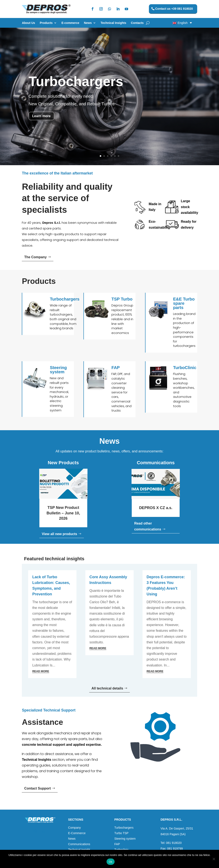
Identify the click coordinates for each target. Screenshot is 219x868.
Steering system (125, 839)
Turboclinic (121, 850)
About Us (28, 23)
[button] (174, 23)
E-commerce (70, 23)
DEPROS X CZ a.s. (156, 508)
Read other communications (148, 526)
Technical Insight (79, 850)
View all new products (59, 534)
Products (46, 23)
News (88, 23)
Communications (79, 844)
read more (41, 671)
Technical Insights (113, 23)
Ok (110, 862)
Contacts (137, 23)
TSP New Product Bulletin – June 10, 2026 (63, 513)
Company (75, 828)
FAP (117, 844)
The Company (36, 257)
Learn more (41, 116)
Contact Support (38, 788)
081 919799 (175, 849)
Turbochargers (76, 81)
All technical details (107, 688)
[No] (214, 859)
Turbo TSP (121, 833)
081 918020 (174, 843)
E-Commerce (77, 833)
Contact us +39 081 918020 (174, 9)
